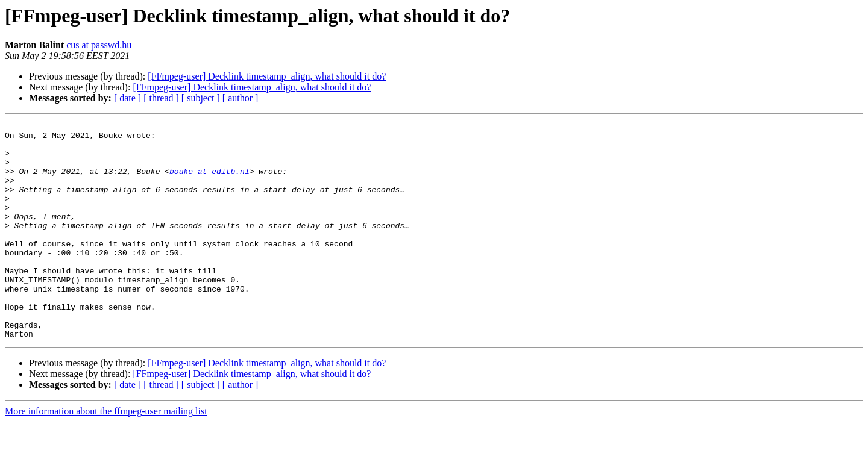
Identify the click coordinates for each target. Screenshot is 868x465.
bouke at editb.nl (209, 182)
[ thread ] (161, 98)
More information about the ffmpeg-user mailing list (106, 454)
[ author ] (241, 98)
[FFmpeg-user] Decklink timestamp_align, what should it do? (267, 76)
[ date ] (127, 98)
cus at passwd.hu (99, 45)
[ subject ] (201, 98)
